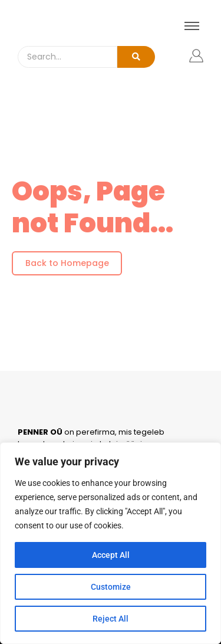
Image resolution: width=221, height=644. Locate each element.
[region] (111, 543)
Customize (111, 587)
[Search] (67, 57)
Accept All (111, 555)
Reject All (111, 619)
